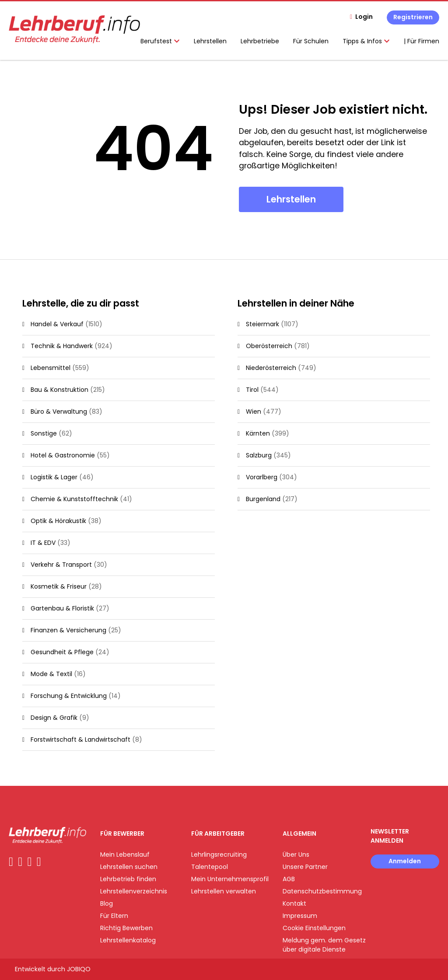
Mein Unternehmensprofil (230, 879)
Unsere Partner (305, 867)
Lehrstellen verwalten (224, 891)
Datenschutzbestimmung (322, 891)
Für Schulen (311, 41)
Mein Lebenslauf (125, 854)
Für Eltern (114, 916)
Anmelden (405, 861)
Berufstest (160, 41)
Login (364, 17)
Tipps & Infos (366, 41)
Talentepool (210, 867)
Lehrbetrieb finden (128, 879)
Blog (107, 903)
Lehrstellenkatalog (128, 940)
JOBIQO (79, 969)
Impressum (300, 916)
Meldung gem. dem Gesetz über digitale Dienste (324, 945)
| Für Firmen (422, 41)
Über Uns (296, 854)
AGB (289, 879)
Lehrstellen (210, 41)
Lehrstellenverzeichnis (134, 891)
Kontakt (294, 903)
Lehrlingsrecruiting (219, 854)
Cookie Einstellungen (314, 928)
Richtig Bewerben (126, 928)
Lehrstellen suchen (129, 867)
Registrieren (413, 17)
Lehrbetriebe (260, 41)
